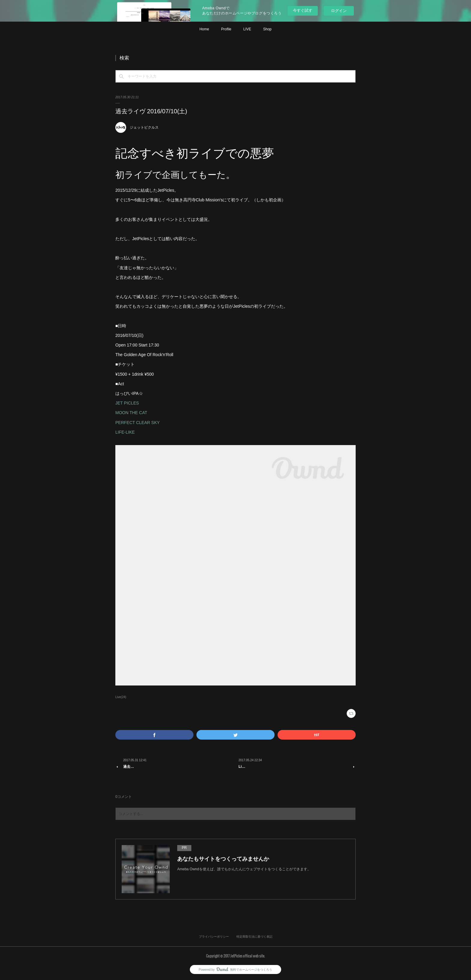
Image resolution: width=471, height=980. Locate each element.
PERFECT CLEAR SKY (138, 423)
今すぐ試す (303, 10)
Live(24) (121, 697)
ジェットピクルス (144, 127)
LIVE (247, 29)
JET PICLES (127, 403)
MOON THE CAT (131, 413)
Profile (226, 29)
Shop (267, 29)
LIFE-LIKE (125, 432)
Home (204, 29)
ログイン (339, 11)
